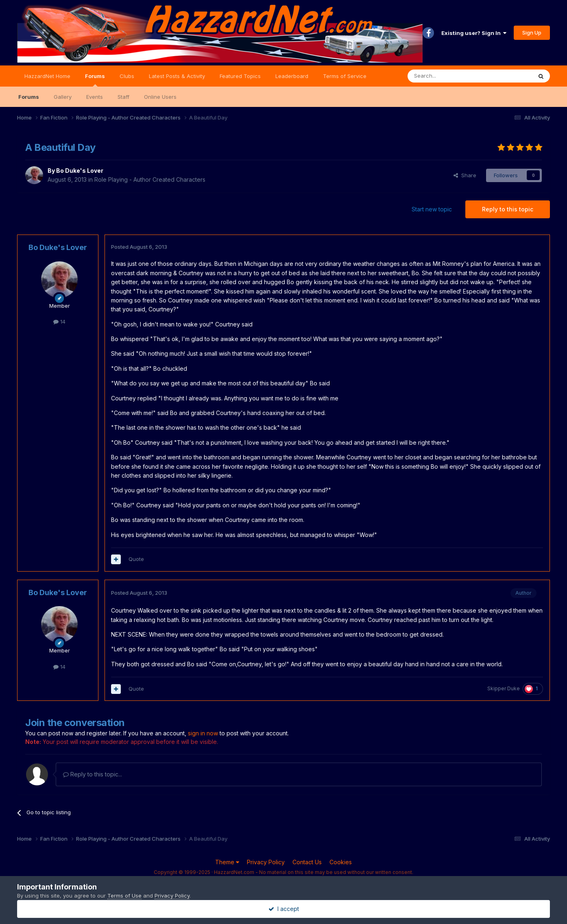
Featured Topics (240, 76)
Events (95, 97)
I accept (284, 909)
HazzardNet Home (47, 76)
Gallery (63, 97)
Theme (227, 862)
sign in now (203, 733)
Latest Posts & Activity (177, 76)
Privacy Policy (266, 862)
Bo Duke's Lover (80, 171)
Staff (123, 97)
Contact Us (307, 862)
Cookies (341, 862)
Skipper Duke (504, 688)
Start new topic (432, 209)
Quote (136, 559)
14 (59, 322)
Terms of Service (345, 76)
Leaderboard (292, 76)
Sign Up (532, 33)
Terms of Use (124, 896)
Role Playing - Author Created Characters (150, 179)
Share (465, 175)
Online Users (160, 97)
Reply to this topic (508, 209)
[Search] (449, 76)
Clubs (127, 76)
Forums (95, 80)
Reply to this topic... (93, 774)
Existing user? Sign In (474, 33)
